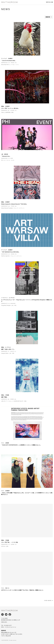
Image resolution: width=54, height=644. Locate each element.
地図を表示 (4, 622)
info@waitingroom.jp (10, 627)
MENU (49, 2)
